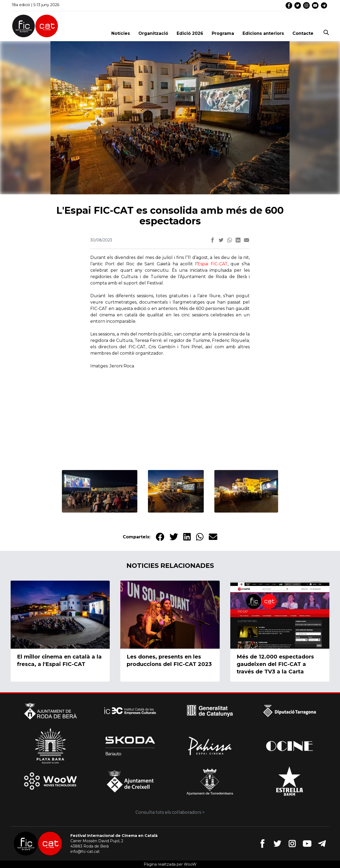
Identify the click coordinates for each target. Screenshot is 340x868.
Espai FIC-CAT (212, 264)
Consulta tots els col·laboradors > (170, 812)
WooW (190, 864)
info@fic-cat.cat (85, 852)
